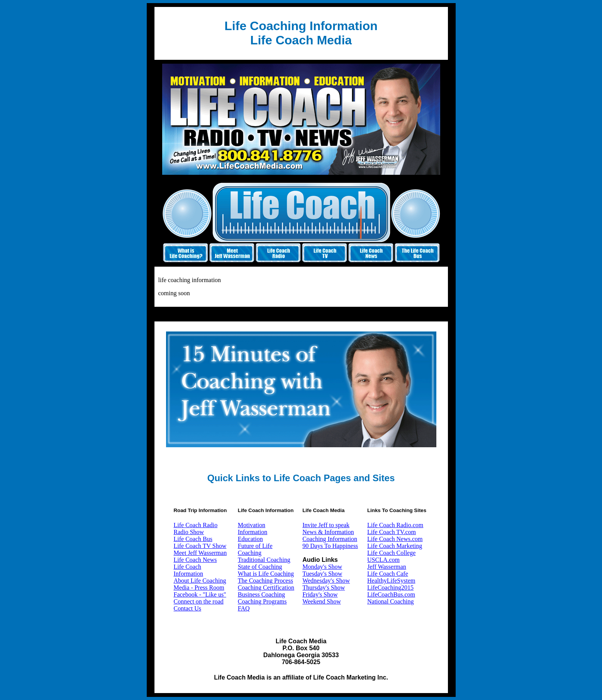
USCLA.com (383, 560)
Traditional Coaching (264, 560)
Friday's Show (320, 594)
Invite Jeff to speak (326, 525)
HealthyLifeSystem (391, 581)
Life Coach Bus (193, 539)
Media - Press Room (199, 588)
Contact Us (188, 608)
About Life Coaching (200, 581)
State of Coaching (260, 567)
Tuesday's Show (322, 574)
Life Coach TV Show (200, 546)
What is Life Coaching (266, 574)
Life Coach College (391, 553)
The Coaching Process (265, 581)
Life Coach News (195, 560)
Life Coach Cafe (388, 574)
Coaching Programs (262, 601)
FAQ (244, 608)
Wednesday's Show (326, 581)
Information (253, 532)
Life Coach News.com (395, 539)
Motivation (252, 525)
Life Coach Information (188, 570)
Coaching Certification (266, 588)
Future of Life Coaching (255, 549)
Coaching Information (330, 539)
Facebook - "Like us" (200, 594)
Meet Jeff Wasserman (200, 553)
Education (250, 539)
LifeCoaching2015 (390, 588)
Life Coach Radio (196, 525)
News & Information (328, 532)
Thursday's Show (324, 588)
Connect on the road (199, 601)
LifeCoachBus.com (391, 594)
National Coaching (390, 601)
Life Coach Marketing (395, 546)
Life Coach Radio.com (395, 525)
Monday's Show (322, 567)
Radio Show (189, 532)
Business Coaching (261, 594)
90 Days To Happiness (330, 546)
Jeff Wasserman (387, 567)
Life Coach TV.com (392, 532)
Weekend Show (322, 601)
